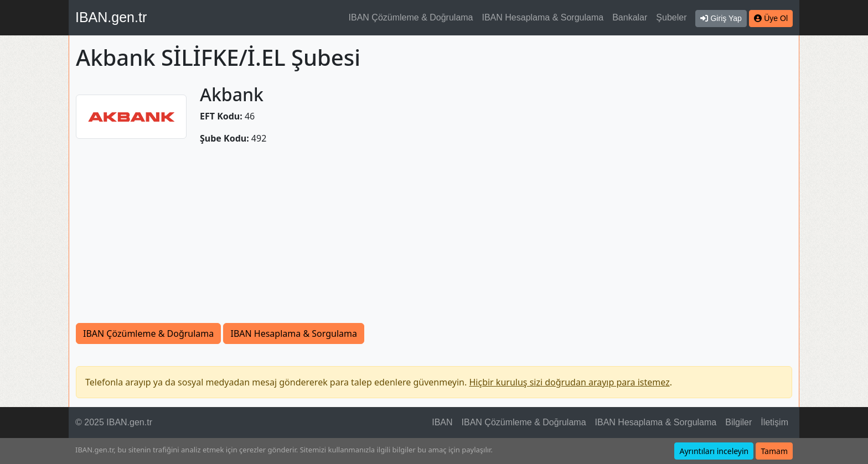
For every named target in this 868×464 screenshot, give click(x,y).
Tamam (774, 451)
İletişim (774, 422)
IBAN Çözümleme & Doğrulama (411, 17)
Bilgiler (738, 422)
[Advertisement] (434, 240)
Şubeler (671, 17)
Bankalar (630, 17)
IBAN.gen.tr (111, 17)
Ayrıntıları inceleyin (714, 451)
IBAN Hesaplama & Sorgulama (543, 17)
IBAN (442, 422)
